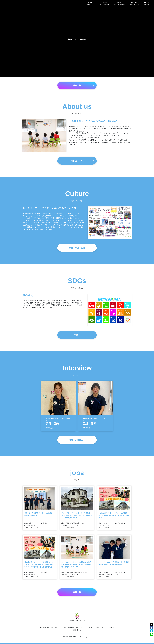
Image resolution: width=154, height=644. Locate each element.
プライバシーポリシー (101, 628)
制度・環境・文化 (56, 628)
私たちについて (45, 628)
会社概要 (111, 628)
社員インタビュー (81, 628)
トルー (89, 637)
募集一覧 (90, 628)
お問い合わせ (77, 630)
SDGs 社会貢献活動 (68, 628)
